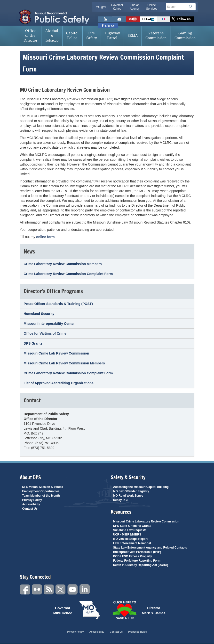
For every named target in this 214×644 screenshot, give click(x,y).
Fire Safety (92, 36)
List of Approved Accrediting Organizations (59, 383)
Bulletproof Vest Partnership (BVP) (137, 552)
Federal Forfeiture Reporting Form (137, 561)
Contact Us (30, 509)
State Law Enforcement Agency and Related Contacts (150, 548)
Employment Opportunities (41, 491)
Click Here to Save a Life (125, 610)
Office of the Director (30, 36)
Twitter (61, 590)
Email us (119, 19)
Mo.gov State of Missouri (90, 610)
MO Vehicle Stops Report (131, 539)
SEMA (133, 36)
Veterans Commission (156, 36)
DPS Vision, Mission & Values (43, 487)
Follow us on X (182, 19)
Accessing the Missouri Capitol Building (141, 487)
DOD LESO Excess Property (133, 556)
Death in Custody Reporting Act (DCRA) (141, 565)
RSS (49, 590)
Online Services (152, 7)
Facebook (25, 590)
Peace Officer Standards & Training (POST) (58, 304)
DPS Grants (33, 343)
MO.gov (101, 7)
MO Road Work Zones (128, 496)
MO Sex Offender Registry (131, 491)
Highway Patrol (112, 36)
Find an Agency (135, 7)
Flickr (163, 19)
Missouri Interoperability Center (49, 324)
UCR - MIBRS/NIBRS (127, 535)
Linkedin (85, 590)
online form (45, 237)
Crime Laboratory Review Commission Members (63, 264)
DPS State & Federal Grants (132, 526)
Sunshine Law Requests (130, 530)
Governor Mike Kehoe (63, 610)
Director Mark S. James (154, 610)
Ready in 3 (120, 500)
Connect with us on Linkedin (148, 19)
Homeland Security (39, 314)
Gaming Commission (185, 36)
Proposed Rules (137, 632)
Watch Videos (133, 19)
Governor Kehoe (117, 7)
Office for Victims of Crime (45, 333)
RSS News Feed (105, 19)
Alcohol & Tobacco (52, 36)
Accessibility (31, 504)
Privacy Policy (32, 500)
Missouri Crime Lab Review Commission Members (64, 363)
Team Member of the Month (41, 496)
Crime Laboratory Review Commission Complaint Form (68, 274)
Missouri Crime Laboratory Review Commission (146, 521)
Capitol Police (72, 36)
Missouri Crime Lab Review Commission (56, 353)
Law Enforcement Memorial (132, 543)
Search (192, 7)
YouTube (73, 590)
